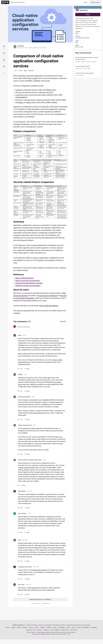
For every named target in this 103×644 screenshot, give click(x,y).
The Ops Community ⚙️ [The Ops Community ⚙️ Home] (19, 625)
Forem (33, 632)
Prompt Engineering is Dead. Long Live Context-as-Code (88, 60)
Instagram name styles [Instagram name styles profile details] (25, 567)
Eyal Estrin (21, 46)
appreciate (35, 588)
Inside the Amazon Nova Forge (88, 74)
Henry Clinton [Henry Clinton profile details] (22, 513)
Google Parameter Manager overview (29, 283)
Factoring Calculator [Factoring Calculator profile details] (24, 397)
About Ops (29, 630)
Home (8, 627)
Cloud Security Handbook (48, 296)
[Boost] (4, 66)
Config (35, 78)
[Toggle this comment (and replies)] (15, 338)
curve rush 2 (28, 521)
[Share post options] (4, 73)
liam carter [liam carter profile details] (21, 585)
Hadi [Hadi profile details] (19, 540)
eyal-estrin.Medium (43, 48)
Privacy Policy (65, 630)
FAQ (34, 630)
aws (16, 71)
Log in (85, 2)
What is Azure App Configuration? (28, 281)
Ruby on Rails (46, 634)
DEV (57, 632)
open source (41, 632)
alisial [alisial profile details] (20, 335)
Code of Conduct (36, 603)
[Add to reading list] (4, 61)
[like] (20, 369)
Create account (95, 2)
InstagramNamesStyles (39, 570)
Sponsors (39, 630)
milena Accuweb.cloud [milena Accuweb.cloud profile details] (25, 425)
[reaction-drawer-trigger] (4, 47)
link (36, 552)
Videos (19, 627)
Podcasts (25, 627)
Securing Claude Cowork (88, 67)
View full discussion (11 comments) (40, 599)
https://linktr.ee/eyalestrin (49, 306)
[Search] (12, 2)
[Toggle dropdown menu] (66, 335)
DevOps (31, 627)
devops (31, 71)
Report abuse (46, 603)
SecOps (37, 627)
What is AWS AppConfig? (25, 278)
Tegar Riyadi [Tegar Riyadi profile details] (22, 491)
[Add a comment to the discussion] (42, 328)
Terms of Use (74, 630)
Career (68, 627)
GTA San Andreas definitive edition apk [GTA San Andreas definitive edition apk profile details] (30, 460)
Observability (86, 627)
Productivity (94, 627)
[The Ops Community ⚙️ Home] (5, 2)
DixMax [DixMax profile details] (20, 374)
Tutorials (13, 627)
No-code (78, 627)
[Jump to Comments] (4, 54)
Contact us (46, 630)
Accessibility (62, 627)
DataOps (49, 627)
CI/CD (73, 627)
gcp (25, 71)
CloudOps (43, 627)
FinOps (55, 627)
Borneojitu (41, 501)
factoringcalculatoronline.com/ (39, 413)
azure (21, 71)
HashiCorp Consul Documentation (28, 286)
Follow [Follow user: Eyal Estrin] (88, 14)
